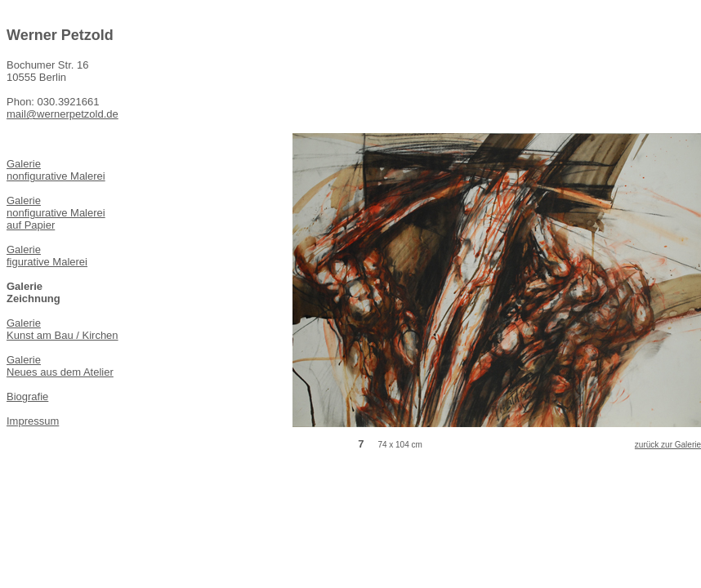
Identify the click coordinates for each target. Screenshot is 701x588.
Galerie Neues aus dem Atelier (60, 366)
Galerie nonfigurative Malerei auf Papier (56, 213)
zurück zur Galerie (668, 445)
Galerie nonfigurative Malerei (56, 170)
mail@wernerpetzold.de (63, 114)
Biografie (27, 396)
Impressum (33, 421)
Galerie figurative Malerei (47, 256)
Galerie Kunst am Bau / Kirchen (63, 329)
